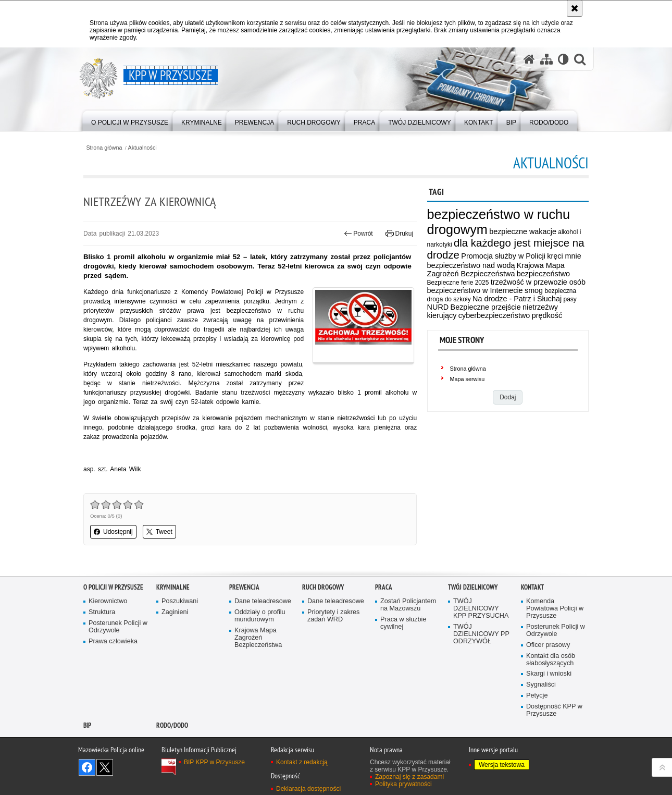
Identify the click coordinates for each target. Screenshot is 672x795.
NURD (438, 307)
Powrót (358, 234)
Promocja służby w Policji (503, 256)
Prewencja (244, 587)
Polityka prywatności (403, 784)
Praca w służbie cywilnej (403, 623)
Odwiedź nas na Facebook (87, 767)
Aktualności (142, 148)
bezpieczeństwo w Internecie (475, 290)
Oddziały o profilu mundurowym (260, 616)
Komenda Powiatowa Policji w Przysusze (555, 609)
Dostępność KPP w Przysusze (554, 710)
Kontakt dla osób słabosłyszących (551, 660)
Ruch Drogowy (323, 587)
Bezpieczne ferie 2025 (458, 283)
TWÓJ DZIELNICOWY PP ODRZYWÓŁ (481, 634)
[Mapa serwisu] (546, 59)
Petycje (537, 696)
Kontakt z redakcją (302, 762)
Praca (384, 587)
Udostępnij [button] (113, 532)
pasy (570, 299)
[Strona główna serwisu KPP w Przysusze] (529, 59)
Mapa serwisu (468, 379)
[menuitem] (130, 120)
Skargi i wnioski (549, 674)
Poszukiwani (180, 601)
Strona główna (104, 148)
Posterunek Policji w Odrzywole (118, 627)
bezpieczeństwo (543, 274)
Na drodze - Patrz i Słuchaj (517, 299)
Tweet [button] (159, 532)
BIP (87, 725)
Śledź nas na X (105, 767)
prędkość (547, 315)
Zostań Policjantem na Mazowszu (408, 605)
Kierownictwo (108, 601)
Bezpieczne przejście (486, 307)
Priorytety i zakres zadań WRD (333, 616)
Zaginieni (175, 612)
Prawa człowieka (113, 641)
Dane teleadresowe (263, 601)
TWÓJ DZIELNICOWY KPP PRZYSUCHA (481, 609)
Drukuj (399, 234)
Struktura (102, 612)
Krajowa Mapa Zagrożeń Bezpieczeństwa (496, 270)
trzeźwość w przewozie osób (538, 282)
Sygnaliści (541, 685)
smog (534, 290)
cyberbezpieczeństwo (494, 315)
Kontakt (532, 587)
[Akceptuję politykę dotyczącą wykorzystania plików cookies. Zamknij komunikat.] (575, 8)
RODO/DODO (172, 725)
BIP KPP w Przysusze (214, 762)
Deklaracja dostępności (308, 789)
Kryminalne (173, 587)
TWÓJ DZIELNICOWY (473, 587)
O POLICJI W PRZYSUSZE (113, 587)
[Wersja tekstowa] (563, 59)
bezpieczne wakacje (523, 231)
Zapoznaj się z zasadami (409, 777)
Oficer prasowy (548, 645)
